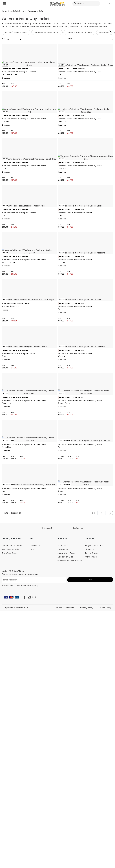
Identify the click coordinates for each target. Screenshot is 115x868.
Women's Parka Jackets (16, 32)
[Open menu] (4, 4)
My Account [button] (46, 853)
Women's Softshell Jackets (47, 32)
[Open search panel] (86, 4)
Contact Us (78, 853)
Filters (69, 39)
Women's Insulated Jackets (79, 32)
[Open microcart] (111, 4)
